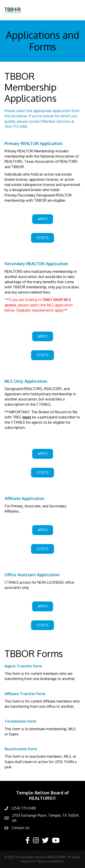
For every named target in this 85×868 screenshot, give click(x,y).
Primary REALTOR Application (34, 143)
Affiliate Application (24, 498)
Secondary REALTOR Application (36, 264)
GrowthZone (56, 861)
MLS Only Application (26, 381)
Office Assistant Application (32, 575)
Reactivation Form (21, 749)
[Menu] (75, 10)
